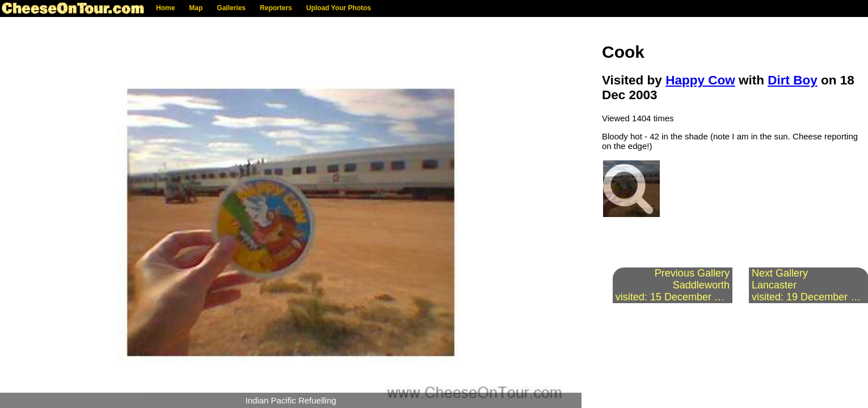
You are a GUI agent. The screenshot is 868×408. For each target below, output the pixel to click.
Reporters (276, 8)
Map (196, 8)
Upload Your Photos (339, 8)
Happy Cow (700, 80)
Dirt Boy (793, 80)
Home (165, 8)
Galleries (231, 8)
